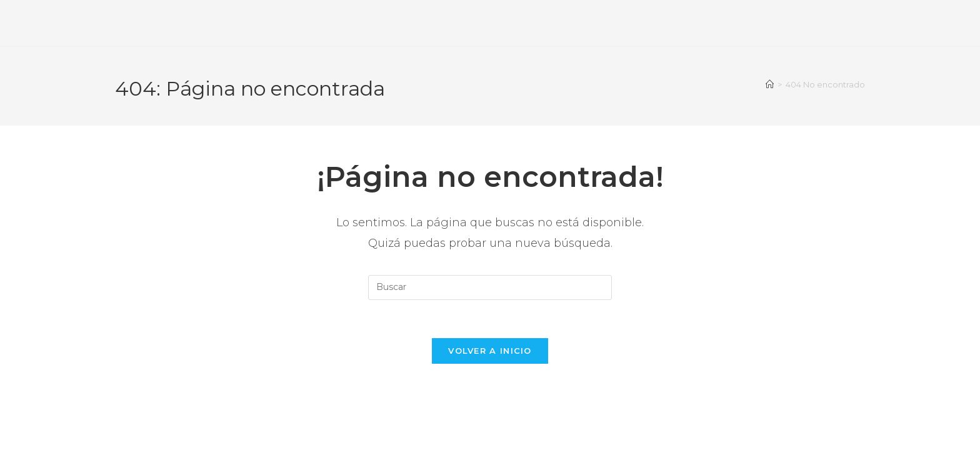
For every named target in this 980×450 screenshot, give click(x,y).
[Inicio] (770, 84)
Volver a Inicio (490, 351)
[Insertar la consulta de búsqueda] (490, 287)
